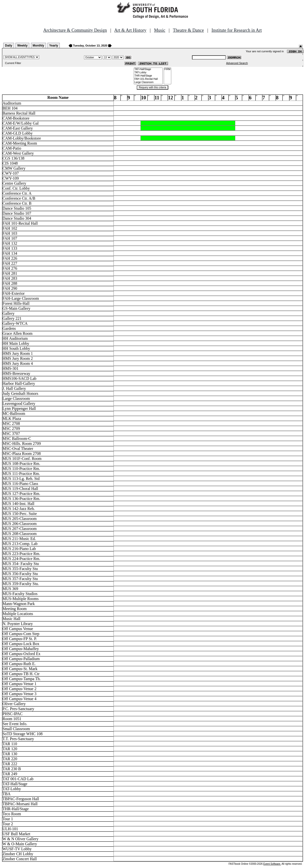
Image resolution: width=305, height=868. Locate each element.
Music (160, 30)
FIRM (167, 69)
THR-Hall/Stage (148, 76)
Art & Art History (130, 30)
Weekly (22, 46)
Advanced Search (237, 63)
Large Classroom (148, 82)
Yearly (54, 46)
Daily (9, 46)
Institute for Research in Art (237, 30)
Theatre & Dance (188, 30)
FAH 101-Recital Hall (148, 79)
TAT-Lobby (148, 73)
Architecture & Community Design (75, 30)
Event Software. (272, 864)
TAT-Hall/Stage (148, 69)
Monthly (38, 46)
